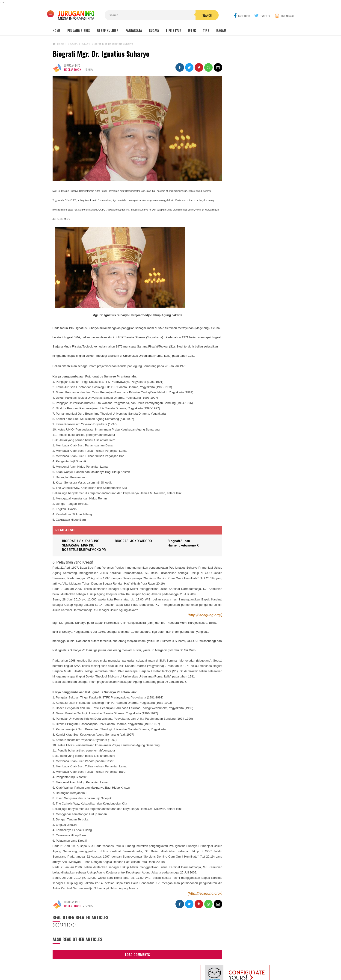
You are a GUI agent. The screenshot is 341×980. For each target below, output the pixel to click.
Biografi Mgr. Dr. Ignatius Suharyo (101, 54)
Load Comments (133, 973)
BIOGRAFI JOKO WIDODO (132, 545)
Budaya (154, 30)
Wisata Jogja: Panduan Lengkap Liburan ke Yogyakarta (254, 129)
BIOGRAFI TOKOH (73, 70)
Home (56, 30)
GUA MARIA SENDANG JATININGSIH (249, 157)
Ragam (221, 30)
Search (197, 15)
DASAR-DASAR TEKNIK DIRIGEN (246, 300)
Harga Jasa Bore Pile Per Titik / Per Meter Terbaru (251, 266)
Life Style (173, 30)
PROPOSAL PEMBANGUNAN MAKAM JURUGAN (249, 248)
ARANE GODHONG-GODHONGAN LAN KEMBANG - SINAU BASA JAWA (249, 285)
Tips (206, 30)
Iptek (192, 30)
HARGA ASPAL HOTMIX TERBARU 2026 (260, 230)
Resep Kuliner (108, 30)
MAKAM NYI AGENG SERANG (245, 140)
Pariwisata (134, 30)
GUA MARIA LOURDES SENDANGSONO (251, 148)
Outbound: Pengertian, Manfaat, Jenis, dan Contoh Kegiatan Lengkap (254, 168)
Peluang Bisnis (79, 30)
